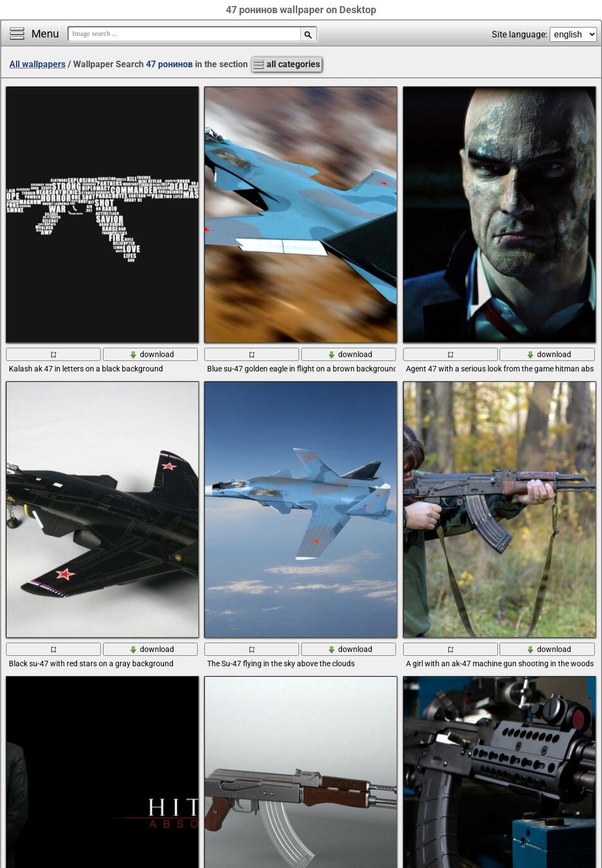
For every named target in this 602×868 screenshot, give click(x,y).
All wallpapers (37, 64)
